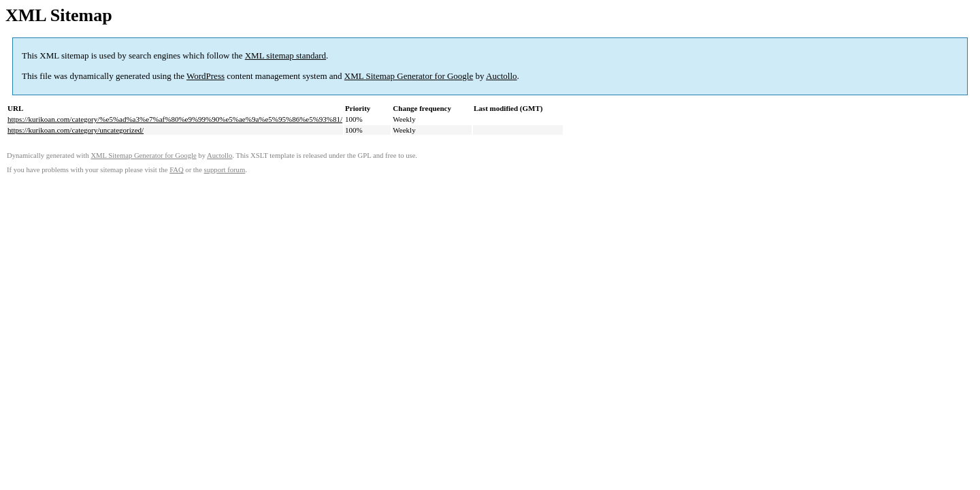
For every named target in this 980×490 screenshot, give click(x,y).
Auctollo (502, 76)
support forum (225, 170)
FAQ (177, 170)
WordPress (206, 76)
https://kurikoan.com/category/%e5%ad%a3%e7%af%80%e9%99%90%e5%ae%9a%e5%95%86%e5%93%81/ (175, 119)
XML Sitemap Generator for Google (409, 76)
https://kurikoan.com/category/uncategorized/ (76, 130)
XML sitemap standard (285, 55)
